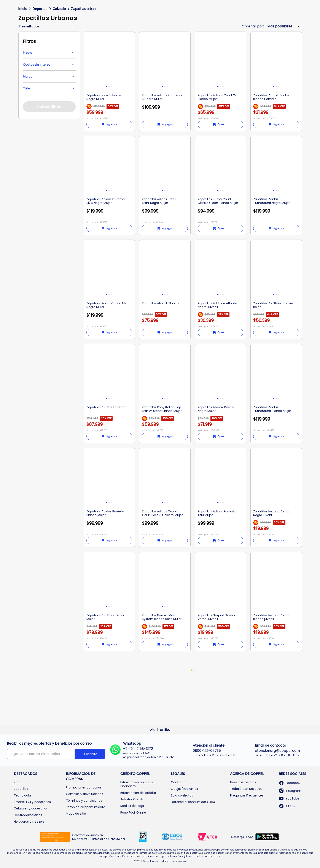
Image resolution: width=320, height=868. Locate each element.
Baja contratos (182, 795)
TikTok (287, 806)
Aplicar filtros (49, 140)
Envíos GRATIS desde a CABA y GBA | (160, 3)
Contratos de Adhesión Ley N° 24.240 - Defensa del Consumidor (99, 837)
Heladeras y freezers (29, 822)
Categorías (35, 28)
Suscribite (90, 754)
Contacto (178, 782)
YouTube (289, 798)
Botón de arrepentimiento (86, 807)
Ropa (18, 782)
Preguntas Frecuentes (247, 795)
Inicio (23, 42)
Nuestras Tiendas (243, 782)
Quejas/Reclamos (184, 789)
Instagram (290, 791)
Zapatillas (21, 789)
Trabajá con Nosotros (246, 789)
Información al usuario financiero (137, 784)
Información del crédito (138, 793)
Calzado (59, 42)
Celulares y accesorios (31, 809)
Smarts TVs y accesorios (32, 802)
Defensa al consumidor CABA (193, 802)
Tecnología (22, 795)
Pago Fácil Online (133, 812)
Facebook (290, 783)
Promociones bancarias (84, 787)
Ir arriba (160, 730)
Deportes (40, 42)
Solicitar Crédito (132, 799)
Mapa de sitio (76, 814)
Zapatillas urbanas (85, 42)
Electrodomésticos (28, 815)
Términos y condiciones (84, 801)
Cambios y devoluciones (84, 794)
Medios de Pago (132, 806)
